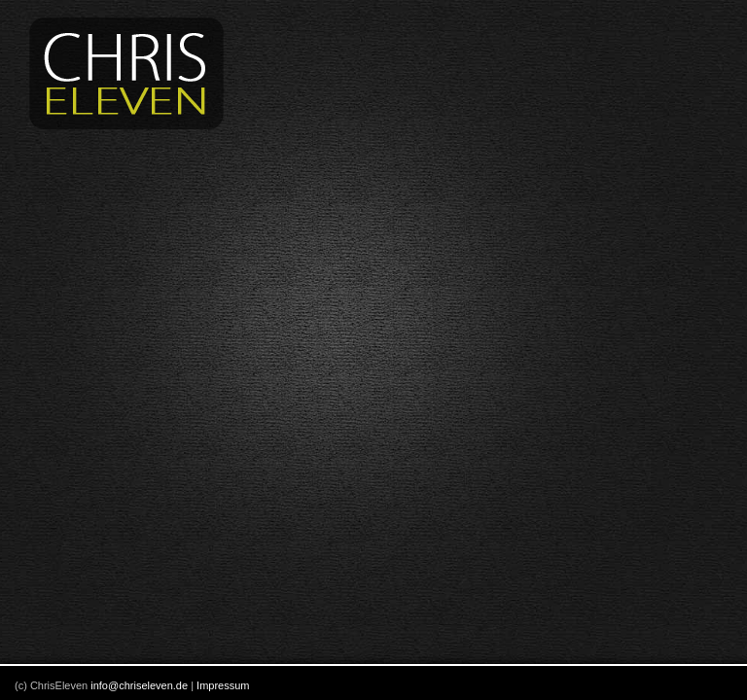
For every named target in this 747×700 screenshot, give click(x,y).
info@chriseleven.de (139, 685)
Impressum (223, 685)
